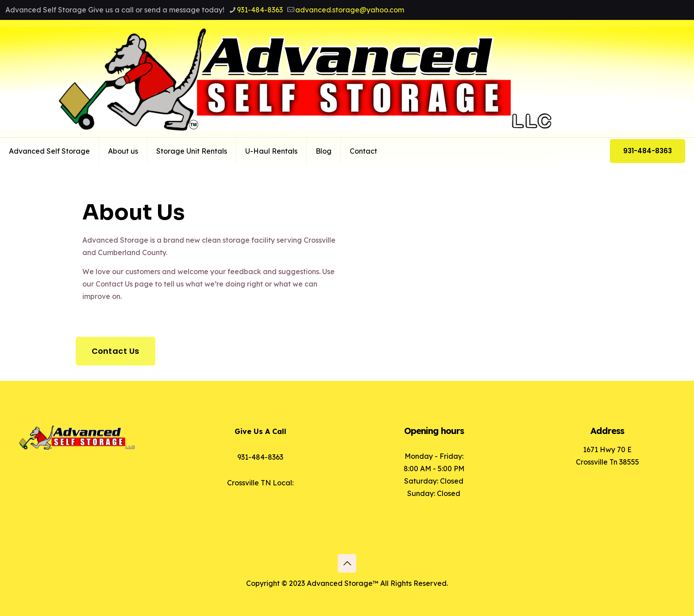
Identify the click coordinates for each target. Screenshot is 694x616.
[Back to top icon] (347, 563)
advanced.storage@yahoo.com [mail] (350, 10)
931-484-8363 (648, 151)
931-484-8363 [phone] (260, 10)
